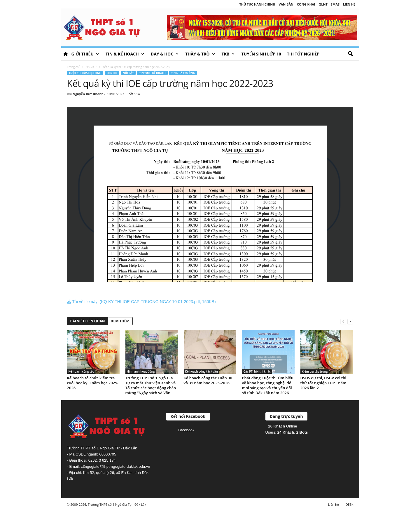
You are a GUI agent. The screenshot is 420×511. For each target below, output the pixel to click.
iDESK (349, 504)
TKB (228, 54)
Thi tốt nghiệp (303, 54)
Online (283, 426)
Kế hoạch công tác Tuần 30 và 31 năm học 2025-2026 (208, 380)
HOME (66, 54)
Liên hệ (349, 4)
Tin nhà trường (183, 73)
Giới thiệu (85, 54)
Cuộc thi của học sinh (85, 73)
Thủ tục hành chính (257, 4)
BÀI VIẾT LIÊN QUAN (88, 321)
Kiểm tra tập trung (315, 371)
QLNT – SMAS (329, 4)
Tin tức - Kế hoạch (152, 73)
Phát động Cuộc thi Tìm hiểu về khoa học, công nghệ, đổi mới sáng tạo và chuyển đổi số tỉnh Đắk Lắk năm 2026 (268, 385)
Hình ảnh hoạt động (141, 371)
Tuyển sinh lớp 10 (261, 54)
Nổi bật (128, 73)
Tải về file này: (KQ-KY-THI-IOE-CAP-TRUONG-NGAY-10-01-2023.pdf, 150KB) (141, 302)
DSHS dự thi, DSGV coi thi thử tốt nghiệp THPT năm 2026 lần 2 (323, 383)
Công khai (306, 4)
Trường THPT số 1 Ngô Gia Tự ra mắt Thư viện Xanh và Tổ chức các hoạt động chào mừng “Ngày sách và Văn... (151, 385)
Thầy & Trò (200, 54)
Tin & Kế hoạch (125, 54)
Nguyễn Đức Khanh (88, 94)
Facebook (186, 430)
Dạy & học (165, 54)
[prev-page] (343, 321)
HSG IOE (91, 67)
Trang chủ (74, 67)
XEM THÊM (120, 321)
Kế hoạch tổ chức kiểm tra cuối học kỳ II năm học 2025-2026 (93, 383)
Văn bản (286, 4)
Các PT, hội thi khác (257, 371)
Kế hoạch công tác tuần (202, 371)
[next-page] (350, 321)
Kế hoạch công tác (81, 371)
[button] (350, 54)
